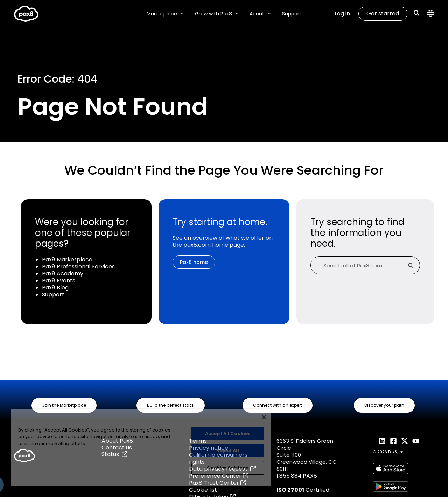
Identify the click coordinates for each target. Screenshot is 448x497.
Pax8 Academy (63, 274)
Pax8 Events (59, 281)
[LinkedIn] (382, 441)
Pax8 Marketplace (67, 260)
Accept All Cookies (228, 433)
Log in (342, 13)
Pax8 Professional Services (78, 267)
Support (53, 295)
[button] (417, 14)
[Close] (264, 417)
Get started (383, 13)
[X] (405, 441)
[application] (182, 14)
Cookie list (203, 490)
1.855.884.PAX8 (297, 476)
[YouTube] (416, 441)
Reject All (227, 451)
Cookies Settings (227, 468)
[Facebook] (393, 441)
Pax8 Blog (55, 288)
